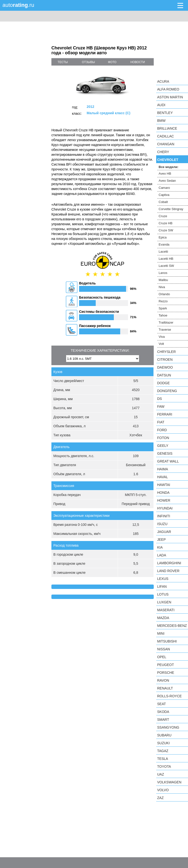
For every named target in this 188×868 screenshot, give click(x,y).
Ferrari (165, 414)
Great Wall (168, 461)
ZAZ (160, 798)
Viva (162, 337)
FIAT (161, 422)
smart (163, 720)
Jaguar (164, 532)
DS (159, 399)
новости (138, 62)
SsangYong (168, 727)
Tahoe (163, 315)
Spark (163, 308)
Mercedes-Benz (172, 626)
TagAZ (163, 751)
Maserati (166, 610)
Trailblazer (166, 322)
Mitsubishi (167, 641)
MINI (161, 633)
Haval (163, 477)
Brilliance (167, 128)
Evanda (164, 244)
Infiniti (164, 516)
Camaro (164, 188)
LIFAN (162, 586)
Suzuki (163, 743)
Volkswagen (169, 782)
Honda (163, 493)
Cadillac (165, 136)
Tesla (163, 759)
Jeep (161, 540)
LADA (162, 555)
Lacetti (163, 252)
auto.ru (18, 5)
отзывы (88, 62)
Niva (162, 287)
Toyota (164, 767)
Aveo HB (165, 174)
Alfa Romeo (168, 89)
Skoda (163, 712)
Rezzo (163, 301)
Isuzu (162, 524)
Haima (163, 469)
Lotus (163, 594)
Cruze (163, 216)
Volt (161, 344)
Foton (163, 438)
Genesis (165, 453)
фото (112, 62)
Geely (163, 446)
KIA (160, 547)
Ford (162, 430)
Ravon (163, 680)
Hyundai (165, 508)
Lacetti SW (166, 266)
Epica (163, 237)
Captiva (164, 195)
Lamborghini (169, 563)
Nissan (164, 649)
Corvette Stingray (171, 209)
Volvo (163, 790)
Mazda (163, 618)
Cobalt (163, 202)
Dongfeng (167, 391)
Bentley (165, 113)
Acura (163, 81)
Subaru (164, 735)
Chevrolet (168, 160)
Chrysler (166, 352)
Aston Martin (170, 97)
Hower (164, 500)
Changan (166, 144)
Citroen (165, 360)
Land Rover (168, 571)
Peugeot (165, 665)
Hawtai (164, 485)
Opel (162, 657)
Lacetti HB (166, 259)
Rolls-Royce (169, 696)
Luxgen (164, 602)
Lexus (163, 579)
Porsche (166, 673)
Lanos (163, 273)
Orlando (164, 294)
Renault (165, 688)
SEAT (162, 704)
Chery (163, 152)
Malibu (163, 280)
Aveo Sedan (167, 181)
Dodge (163, 383)
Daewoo (165, 367)
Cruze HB (165, 223)
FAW (161, 406)
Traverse (165, 330)
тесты (63, 62)
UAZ (161, 774)
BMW (161, 121)
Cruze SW (166, 230)
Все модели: (169, 167)
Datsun (164, 375)
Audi (161, 105)
